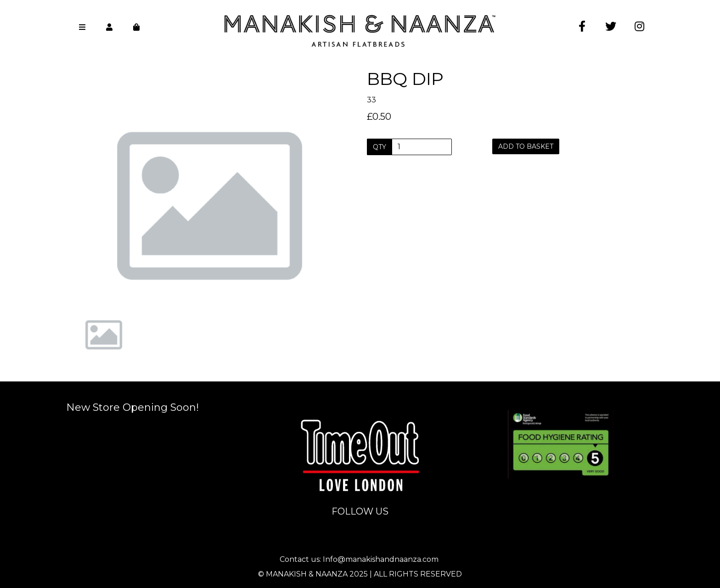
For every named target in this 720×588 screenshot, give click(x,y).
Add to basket (526, 146)
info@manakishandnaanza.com (361, 403)
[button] (92, 239)
